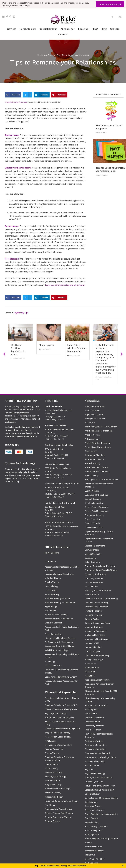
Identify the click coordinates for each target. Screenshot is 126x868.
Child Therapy (51, 590)
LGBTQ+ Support (92, 651)
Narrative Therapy (53, 793)
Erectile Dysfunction (94, 578)
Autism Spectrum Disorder (97, 467)
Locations (84, 29)
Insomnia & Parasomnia (95, 631)
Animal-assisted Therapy (56, 615)
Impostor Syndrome (94, 627)
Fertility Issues (91, 586)
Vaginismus (90, 855)
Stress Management (94, 830)
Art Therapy (50, 661)
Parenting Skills (92, 709)
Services (11, 29)
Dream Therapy (52, 764)
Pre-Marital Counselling (95, 749)
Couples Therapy (52, 582)
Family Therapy (52, 586)
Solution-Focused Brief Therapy (59, 813)
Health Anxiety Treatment (96, 607)
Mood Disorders (92, 668)
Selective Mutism (92, 794)
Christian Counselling (94, 503)
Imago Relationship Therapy (57, 733)
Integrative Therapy (54, 785)
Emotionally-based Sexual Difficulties (101, 570)
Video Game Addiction (95, 859)
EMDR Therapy (51, 768)
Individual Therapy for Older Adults (60, 602)
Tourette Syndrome (94, 847)
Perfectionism (91, 714)
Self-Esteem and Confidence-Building (102, 798)
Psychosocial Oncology (95, 773)
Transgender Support (94, 851)
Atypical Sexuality (93, 463)
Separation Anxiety (93, 806)
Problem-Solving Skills (95, 761)
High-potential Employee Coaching (60, 638)
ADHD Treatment (92, 410)
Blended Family (92, 475)
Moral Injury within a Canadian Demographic (77, 348)
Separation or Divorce (94, 810)
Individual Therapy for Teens (57, 598)
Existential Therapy (53, 772)
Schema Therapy (52, 753)
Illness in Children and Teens (97, 623)
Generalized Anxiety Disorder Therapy (101, 599)
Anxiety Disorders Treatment (98, 443)
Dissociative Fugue (93, 554)
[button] (4, 354)
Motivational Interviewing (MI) (58, 745)
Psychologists (28, 29)
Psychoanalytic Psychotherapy (58, 809)
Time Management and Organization (101, 839)
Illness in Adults (92, 619)
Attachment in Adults (94, 459)
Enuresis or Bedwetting (95, 574)
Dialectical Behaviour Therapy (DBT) (61, 709)
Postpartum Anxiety (94, 741)
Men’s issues (90, 664)
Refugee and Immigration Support (100, 786)
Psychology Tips (21, 313)
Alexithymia (90, 423)
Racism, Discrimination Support (99, 777)
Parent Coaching (52, 594)
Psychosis (89, 769)
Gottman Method (53, 780)
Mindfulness (50, 741)
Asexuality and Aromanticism (98, 447)
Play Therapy (51, 805)
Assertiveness (91, 451)
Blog (104, 29)
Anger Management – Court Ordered (101, 427)
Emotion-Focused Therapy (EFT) (59, 717)
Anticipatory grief (93, 439)
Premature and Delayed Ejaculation (101, 757)
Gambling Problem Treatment (98, 590)
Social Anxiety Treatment (96, 826)
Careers (115, 29)
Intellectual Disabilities (95, 635)
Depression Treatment (95, 546)
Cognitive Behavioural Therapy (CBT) (61, 705)
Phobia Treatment (93, 730)
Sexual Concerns (92, 818)
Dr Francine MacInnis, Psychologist (16, 102)
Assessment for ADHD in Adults (59, 619)
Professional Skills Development (59, 642)
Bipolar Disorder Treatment (97, 471)
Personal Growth (92, 722)
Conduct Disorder (93, 523)
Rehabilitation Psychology (56, 650)
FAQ (96, 29)
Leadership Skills (92, 643)
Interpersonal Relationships (97, 639)
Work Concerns (91, 863)
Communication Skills (94, 515)
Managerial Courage (94, 660)
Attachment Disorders (95, 455)
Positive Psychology (54, 749)
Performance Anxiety (94, 718)
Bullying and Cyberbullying (96, 495)
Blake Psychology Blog (52, 55)
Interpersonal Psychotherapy (58, 789)
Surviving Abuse (92, 834)
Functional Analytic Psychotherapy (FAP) (63, 729)
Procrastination (92, 765)
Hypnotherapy (51, 606)
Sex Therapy (50, 611)
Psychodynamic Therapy (56, 713)
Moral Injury (90, 672)
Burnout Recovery (93, 499)
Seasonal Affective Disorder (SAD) (100, 790)
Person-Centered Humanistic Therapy (62, 801)
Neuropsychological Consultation (59, 574)
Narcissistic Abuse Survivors (97, 680)
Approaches (68, 29)
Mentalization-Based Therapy (58, 737)
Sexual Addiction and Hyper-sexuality (101, 814)
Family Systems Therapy (56, 776)
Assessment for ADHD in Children (60, 646)
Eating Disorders (92, 562)
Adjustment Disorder (94, 415)
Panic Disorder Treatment (96, 705)
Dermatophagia (92, 550)
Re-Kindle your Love (94, 782)
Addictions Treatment (95, 406)
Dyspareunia (90, 558)
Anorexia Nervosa (93, 435)
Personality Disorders (94, 726)
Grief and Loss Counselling (97, 603)
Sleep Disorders (92, 822)
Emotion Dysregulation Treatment (100, 566)
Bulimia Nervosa (92, 491)
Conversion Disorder (94, 527)
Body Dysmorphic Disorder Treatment (102, 479)
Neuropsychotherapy (54, 797)
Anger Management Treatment (99, 431)
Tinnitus (88, 843)
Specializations (48, 29)
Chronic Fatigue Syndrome (96, 507)
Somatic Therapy (52, 821)
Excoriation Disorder (94, 582)
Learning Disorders (93, 647)
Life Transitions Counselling (97, 655)
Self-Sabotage (91, 802)
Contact (63, 34)
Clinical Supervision (53, 665)
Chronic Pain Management (96, 511)
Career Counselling (53, 634)
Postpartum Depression (95, 745)
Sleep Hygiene (47, 345)
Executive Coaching (53, 623)
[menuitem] (120, 17)
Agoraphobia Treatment (96, 419)
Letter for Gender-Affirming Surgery (61, 677)
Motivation (90, 676)
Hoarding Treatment (94, 615)
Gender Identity (92, 594)
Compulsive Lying (92, 519)
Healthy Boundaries (94, 611)
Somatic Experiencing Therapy (58, 817)
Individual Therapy (53, 578)
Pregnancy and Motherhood (97, 753)
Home (40, 55)
